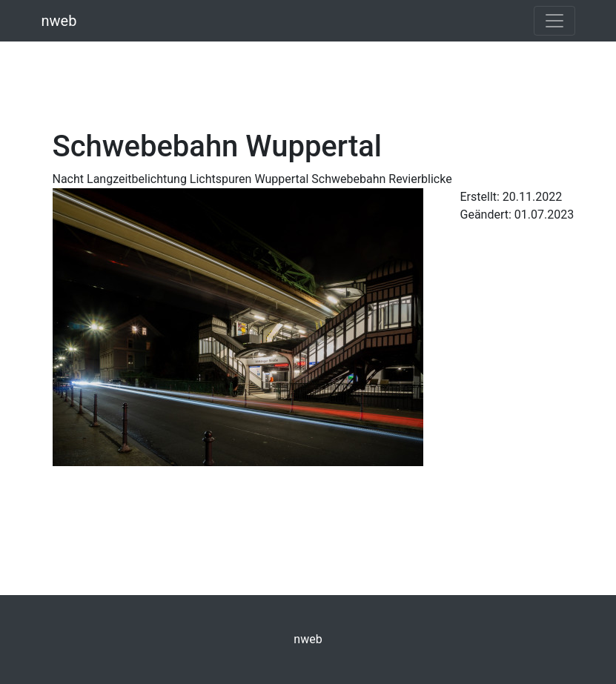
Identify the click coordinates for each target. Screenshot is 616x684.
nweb (59, 21)
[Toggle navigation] (554, 21)
